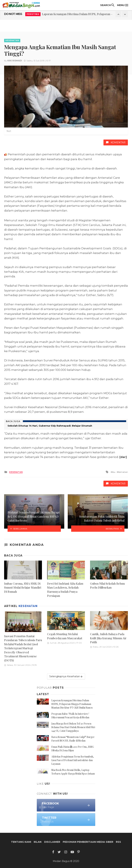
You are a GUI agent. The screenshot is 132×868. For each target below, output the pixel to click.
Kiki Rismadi (15, 61)
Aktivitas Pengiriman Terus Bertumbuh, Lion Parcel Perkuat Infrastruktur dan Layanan (73, 760)
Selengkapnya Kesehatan (66, 676)
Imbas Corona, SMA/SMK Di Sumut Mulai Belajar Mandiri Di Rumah (23, 587)
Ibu (114, 472)
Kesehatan (12, 40)
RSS (118, 842)
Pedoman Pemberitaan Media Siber (88, 842)
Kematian (123, 472)
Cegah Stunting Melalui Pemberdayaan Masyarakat (65, 636)
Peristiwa (33, 14)
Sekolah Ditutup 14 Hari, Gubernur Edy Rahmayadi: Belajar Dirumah (50, 426)
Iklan (38, 842)
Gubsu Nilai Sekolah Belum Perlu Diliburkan (107, 585)
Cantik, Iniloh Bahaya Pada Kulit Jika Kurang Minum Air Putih (108, 638)
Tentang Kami (21, 842)
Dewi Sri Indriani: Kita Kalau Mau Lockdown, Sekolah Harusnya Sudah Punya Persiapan (65, 590)
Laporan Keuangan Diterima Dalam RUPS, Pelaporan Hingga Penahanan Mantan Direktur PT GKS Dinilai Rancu (72, 704)
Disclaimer (52, 842)
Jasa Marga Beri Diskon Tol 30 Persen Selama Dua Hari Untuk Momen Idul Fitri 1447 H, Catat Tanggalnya (73, 727)
